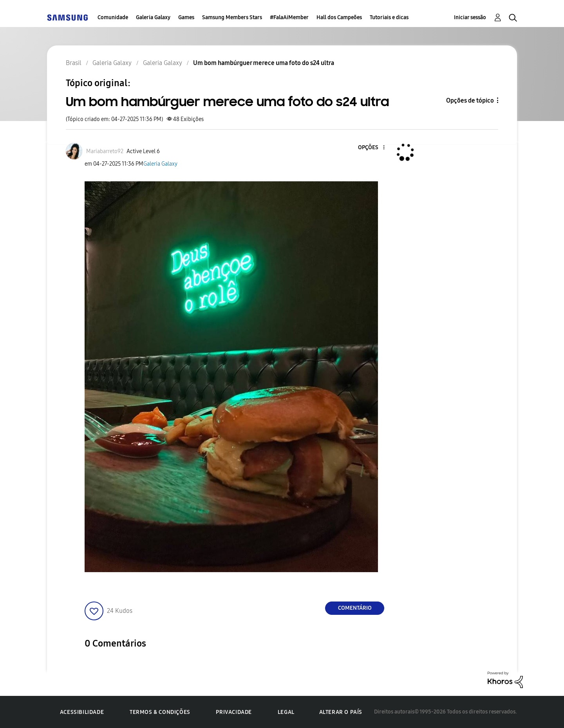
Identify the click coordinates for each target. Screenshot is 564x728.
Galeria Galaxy (153, 17)
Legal (286, 712)
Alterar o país (341, 712)
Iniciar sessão (470, 17)
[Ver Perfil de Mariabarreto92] (105, 151)
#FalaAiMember (289, 17)
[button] (371, 148)
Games (186, 17)
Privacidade (234, 712)
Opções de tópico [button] (470, 100)
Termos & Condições (160, 712)
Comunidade (113, 17)
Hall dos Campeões (339, 17)
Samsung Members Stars (232, 17)
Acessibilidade (82, 712)
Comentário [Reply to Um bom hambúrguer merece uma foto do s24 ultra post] (355, 608)
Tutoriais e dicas (389, 17)
